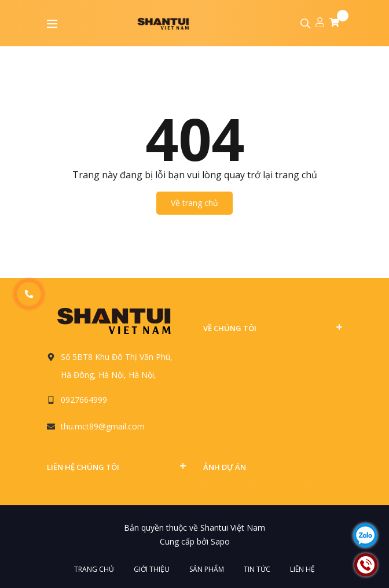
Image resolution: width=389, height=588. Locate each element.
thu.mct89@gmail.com (103, 426)
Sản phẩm (207, 569)
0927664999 (84, 400)
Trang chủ (94, 569)
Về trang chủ (195, 203)
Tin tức (257, 569)
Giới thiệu (152, 569)
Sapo (220, 541)
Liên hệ (302, 569)
